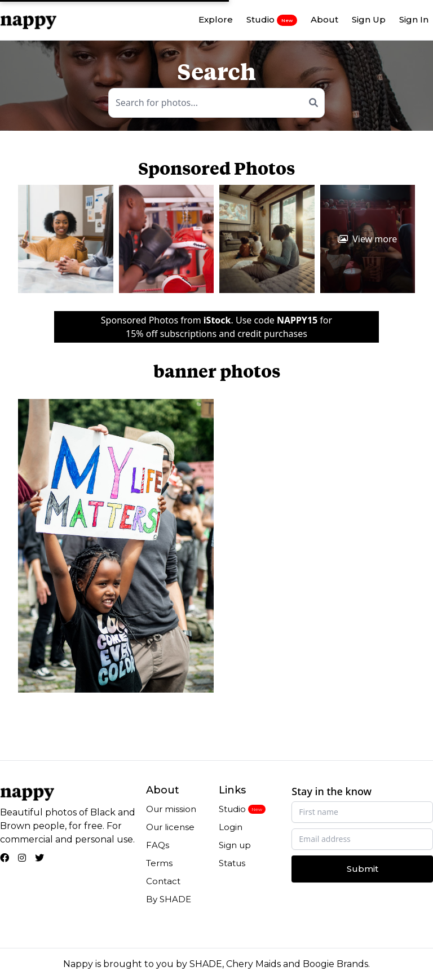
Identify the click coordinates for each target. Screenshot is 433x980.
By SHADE (169, 899)
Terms (159, 863)
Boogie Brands (335, 964)
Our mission (171, 809)
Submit (363, 869)
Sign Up (369, 19)
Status (232, 863)
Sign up (235, 845)
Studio (272, 20)
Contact (163, 881)
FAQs (158, 845)
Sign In (414, 19)
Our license (170, 827)
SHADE (206, 964)
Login (231, 827)
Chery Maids (253, 964)
